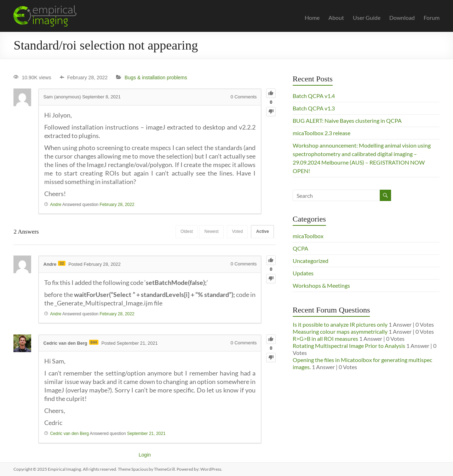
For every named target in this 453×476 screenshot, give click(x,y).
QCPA (300, 248)
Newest (209, 232)
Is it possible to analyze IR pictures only (340, 324)
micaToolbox (308, 236)
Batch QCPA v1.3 (314, 108)
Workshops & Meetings (321, 285)
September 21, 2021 (146, 434)
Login (145, 455)
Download (402, 18)
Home (312, 18)
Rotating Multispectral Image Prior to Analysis (349, 346)
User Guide (367, 18)
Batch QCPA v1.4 (314, 96)
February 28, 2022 (117, 205)
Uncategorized (311, 261)
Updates (303, 273)
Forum (432, 18)
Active (262, 232)
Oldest (183, 232)
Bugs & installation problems (156, 78)
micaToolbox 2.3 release (322, 133)
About (336, 18)
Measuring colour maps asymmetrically (340, 331)
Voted (236, 232)
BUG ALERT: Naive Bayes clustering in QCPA (347, 121)
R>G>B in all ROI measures (325, 339)
